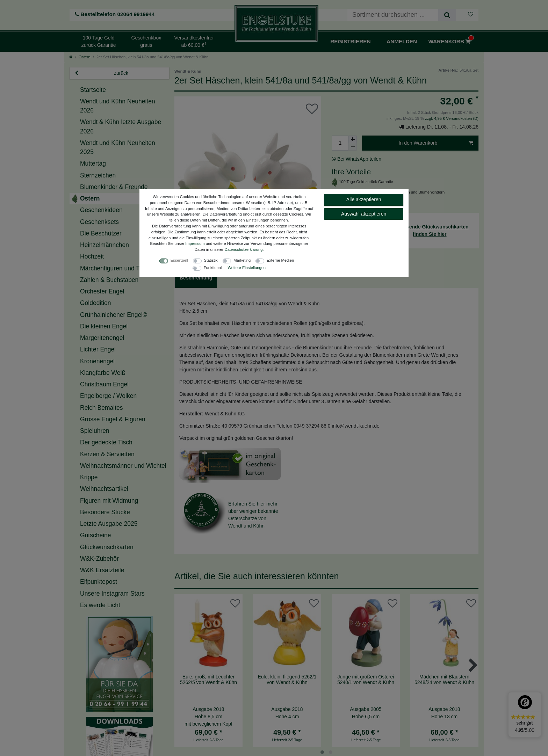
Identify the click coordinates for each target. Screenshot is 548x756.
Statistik (211, 260)
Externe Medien (280, 260)
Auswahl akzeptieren (364, 214)
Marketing (242, 260)
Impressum (195, 243)
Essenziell (179, 260)
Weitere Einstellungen (247, 268)
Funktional (213, 268)
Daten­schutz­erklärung (244, 249)
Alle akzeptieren (364, 199)
